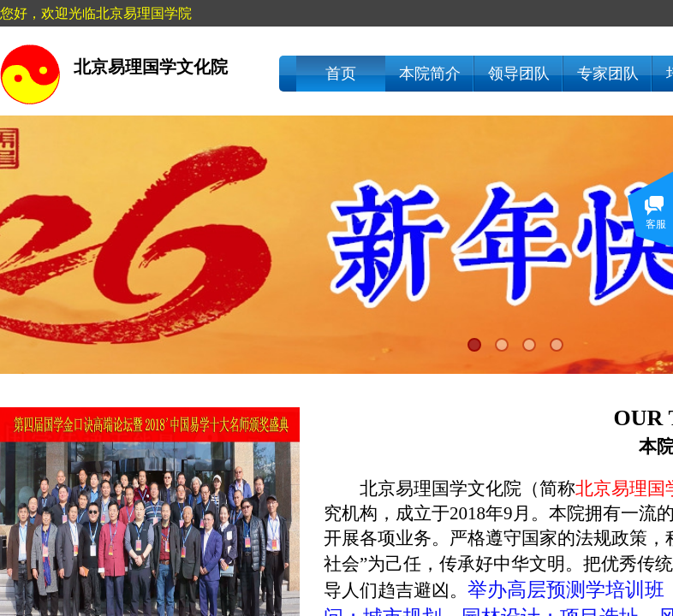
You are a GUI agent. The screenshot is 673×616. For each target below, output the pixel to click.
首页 (341, 74)
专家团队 (608, 74)
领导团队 (519, 74)
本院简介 (430, 74)
